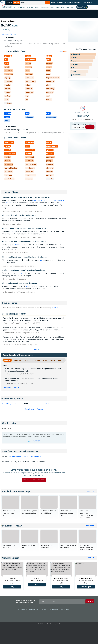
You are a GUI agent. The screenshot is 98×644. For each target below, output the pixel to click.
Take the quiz (86, 587)
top (59, 360)
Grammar (70, 3)
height (45, 360)
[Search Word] (48, 2)
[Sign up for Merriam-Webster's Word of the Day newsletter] (62, 602)
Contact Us (45, 609)
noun (15, 25)
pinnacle (7, 360)
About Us (25, 609)
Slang (84, 3)
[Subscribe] (90, 601)
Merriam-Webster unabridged (34, 480)
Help (18, 609)
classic (53, 360)
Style (4, 428)
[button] (89, 3)
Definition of (9, 34)
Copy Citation (34, 441)
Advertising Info (35, 609)
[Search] (35, 2)
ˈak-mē (6, 30)
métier (82, 116)
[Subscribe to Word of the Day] (78, 127)
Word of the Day (61, 3)
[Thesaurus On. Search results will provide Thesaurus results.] (13, 3)
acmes (47, 403)
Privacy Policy (55, 609)
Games (53, 3)
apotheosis (17, 360)
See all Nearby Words (33, 409)
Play (12, 587)
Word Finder (78, 3)
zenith (27, 360)
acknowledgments (9, 403)
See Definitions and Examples (82, 119)
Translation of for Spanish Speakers (24, 456)
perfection (36, 360)
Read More (55, 308)
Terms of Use (65, 609)
